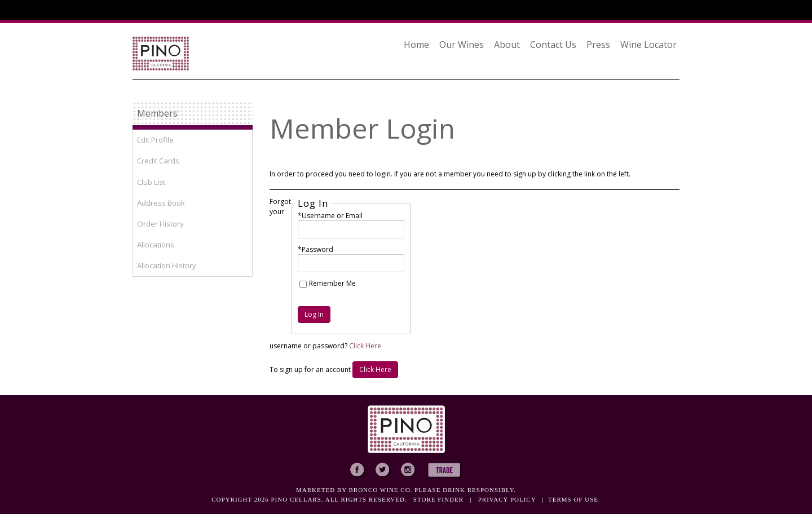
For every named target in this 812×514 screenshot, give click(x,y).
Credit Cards (158, 161)
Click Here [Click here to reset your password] (365, 346)
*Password (315, 249)
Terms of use (573, 499)
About (507, 45)
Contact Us (553, 45)
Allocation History (167, 265)
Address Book (161, 203)
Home (416, 45)
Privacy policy (507, 499)
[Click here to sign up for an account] (375, 370)
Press (598, 45)
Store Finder (438, 499)
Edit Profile (155, 140)
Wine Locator (648, 45)
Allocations (156, 245)
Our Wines (462, 45)
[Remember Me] (303, 284)
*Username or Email (330, 216)
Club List (151, 182)
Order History (160, 224)
